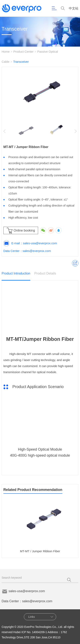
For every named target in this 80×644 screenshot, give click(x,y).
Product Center (23, 52)
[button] (76, 131)
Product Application (75, 263)
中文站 (74, 8)
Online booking (24, 230)
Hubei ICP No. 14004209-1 (30, 632)
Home (6, 52)
